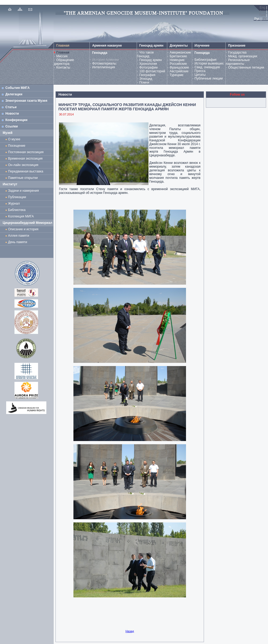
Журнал (15, 204)
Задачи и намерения (23, 191)
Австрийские (179, 71)
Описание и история (23, 229)
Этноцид (146, 79)
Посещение (17, 146)
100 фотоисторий (152, 71)
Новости (12, 114)
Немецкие (177, 60)
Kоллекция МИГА (21, 216)
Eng (263, 7)
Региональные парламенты (238, 62)
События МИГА (18, 88)
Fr (265, 19)
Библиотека (17, 210)
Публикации (17, 197)
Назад (130, 631)
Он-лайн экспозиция (24, 165)
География (147, 75)
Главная (63, 52)
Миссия (62, 56)
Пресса (200, 71)
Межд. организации (243, 56)
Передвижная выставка (27, 171)
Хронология (148, 64)
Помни (144, 82)
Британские (178, 56)
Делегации (14, 94)
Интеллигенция (104, 67)
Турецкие (176, 75)
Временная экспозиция (25, 159)
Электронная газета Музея (26, 101)
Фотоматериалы (104, 63)
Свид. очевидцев (207, 67)
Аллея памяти (19, 236)
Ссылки (12, 126)
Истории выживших (209, 63)
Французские (179, 67)
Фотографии (149, 67)
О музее (14, 139)
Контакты (63, 67)
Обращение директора (64, 62)
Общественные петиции (246, 67)
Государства (237, 52)
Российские (178, 64)
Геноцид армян (151, 60)
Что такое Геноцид (145, 54)
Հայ (262, 11)
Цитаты (200, 75)
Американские (180, 52)
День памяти (18, 242)
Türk (262, 15)
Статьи (11, 107)
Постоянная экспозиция (26, 152)
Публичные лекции (209, 78)
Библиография (206, 60)
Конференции (16, 120)
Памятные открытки (24, 178)
